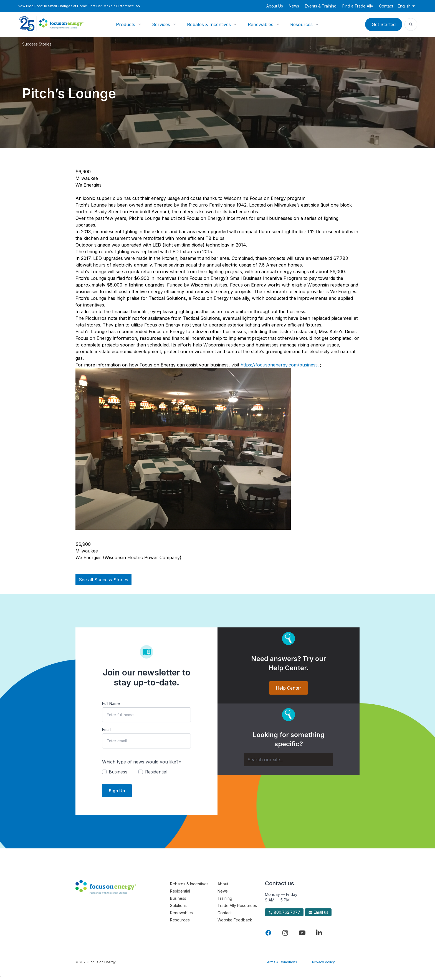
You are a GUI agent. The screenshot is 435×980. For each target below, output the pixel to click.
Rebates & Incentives (209, 24)
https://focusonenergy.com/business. (280, 365)
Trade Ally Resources (237, 905)
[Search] (289, 760)
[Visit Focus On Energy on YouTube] (302, 933)
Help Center (289, 688)
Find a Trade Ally (358, 6)
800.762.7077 (284, 912)
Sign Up (117, 791)
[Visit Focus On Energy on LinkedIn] (319, 933)
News (294, 6)
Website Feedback (235, 920)
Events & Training (321, 6)
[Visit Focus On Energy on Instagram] (285, 933)
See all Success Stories (103, 580)
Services (161, 24)
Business (178, 898)
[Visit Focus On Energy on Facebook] (268, 933)
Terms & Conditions (281, 962)
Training (225, 898)
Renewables (261, 24)
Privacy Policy (323, 962)
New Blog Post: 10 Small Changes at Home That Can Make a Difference (79, 6)
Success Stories (37, 44)
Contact (386, 6)
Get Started (384, 24)
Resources (301, 24)
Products (126, 24)
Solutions (178, 905)
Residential (180, 891)
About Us (275, 6)
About (223, 884)
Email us (318, 912)
